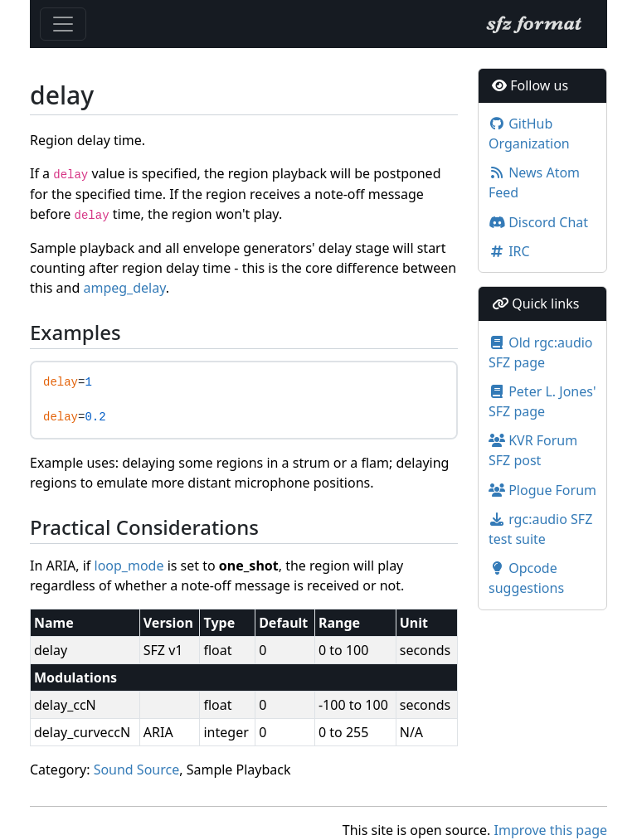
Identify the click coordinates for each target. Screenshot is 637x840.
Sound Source (137, 770)
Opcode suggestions (526, 578)
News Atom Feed (534, 182)
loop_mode (129, 566)
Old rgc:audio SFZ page (541, 352)
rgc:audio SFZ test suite (540, 529)
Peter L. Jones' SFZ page (542, 401)
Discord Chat (538, 222)
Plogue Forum (542, 490)
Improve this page (551, 830)
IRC (509, 251)
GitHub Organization (529, 134)
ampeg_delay (124, 288)
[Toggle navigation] (63, 24)
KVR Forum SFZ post (533, 450)
